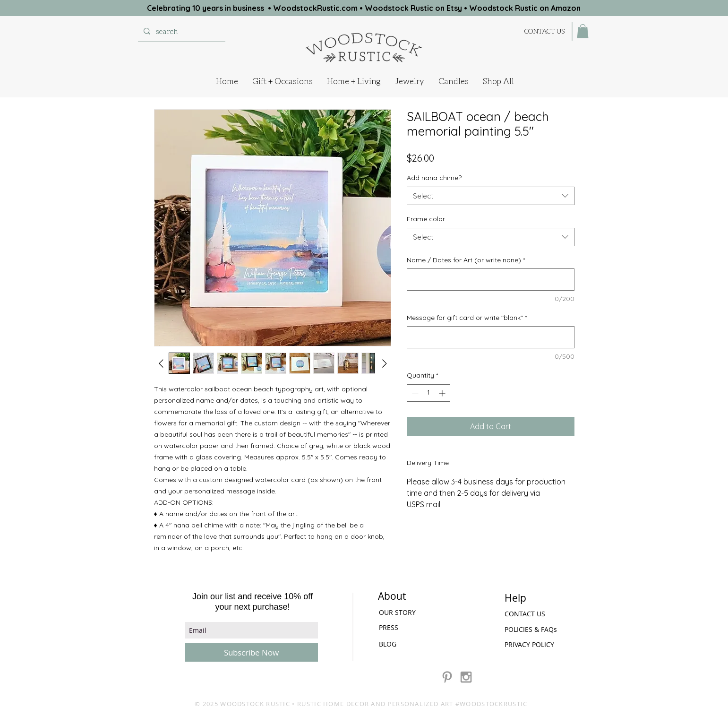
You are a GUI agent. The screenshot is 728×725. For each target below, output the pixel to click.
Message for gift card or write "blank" (467, 318)
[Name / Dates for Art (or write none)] (491, 280)
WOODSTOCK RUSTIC (255, 704)
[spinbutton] (428, 393)
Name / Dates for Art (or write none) (466, 260)
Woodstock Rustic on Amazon (525, 8)
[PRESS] (404, 628)
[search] (181, 31)
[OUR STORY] (405, 612)
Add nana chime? (434, 178)
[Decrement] (414, 393)
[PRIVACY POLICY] (532, 645)
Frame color (426, 219)
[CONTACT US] (545, 31)
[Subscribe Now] (252, 652)
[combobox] (491, 196)
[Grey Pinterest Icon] (447, 677)
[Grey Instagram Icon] (466, 677)
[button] (583, 31)
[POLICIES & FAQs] (532, 630)
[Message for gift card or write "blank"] (491, 337)
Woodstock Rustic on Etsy (413, 8)
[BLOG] (388, 644)
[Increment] (443, 393)
